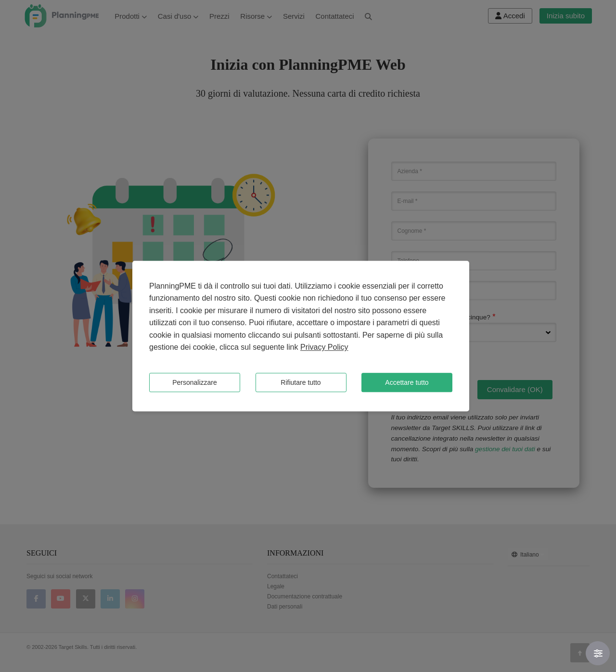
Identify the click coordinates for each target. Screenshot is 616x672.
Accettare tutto (407, 382)
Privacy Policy (324, 348)
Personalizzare (195, 382)
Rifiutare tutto (301, 382)
